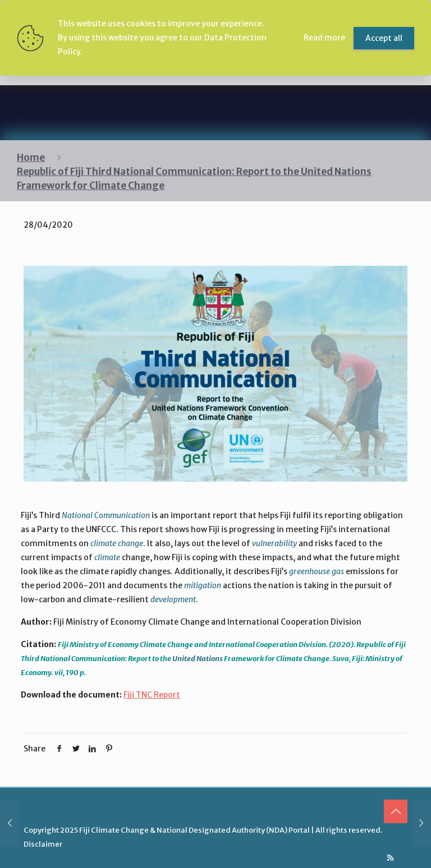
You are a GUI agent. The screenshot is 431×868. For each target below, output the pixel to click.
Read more (324, 38)
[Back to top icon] (396, 811)
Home (31, 158)
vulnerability (274, 543)
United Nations (198, 659)
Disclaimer (43, 844)
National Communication (106, 515)
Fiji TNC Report (152, 695)
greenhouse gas (317, 571)
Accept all (384, 38)
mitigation (203, 585)
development (173, 599)
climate (107, 557)
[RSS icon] (390, 858)
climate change (117, 543)
